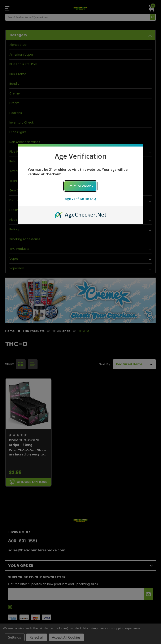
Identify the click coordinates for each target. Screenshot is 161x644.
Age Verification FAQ (80, 199)
